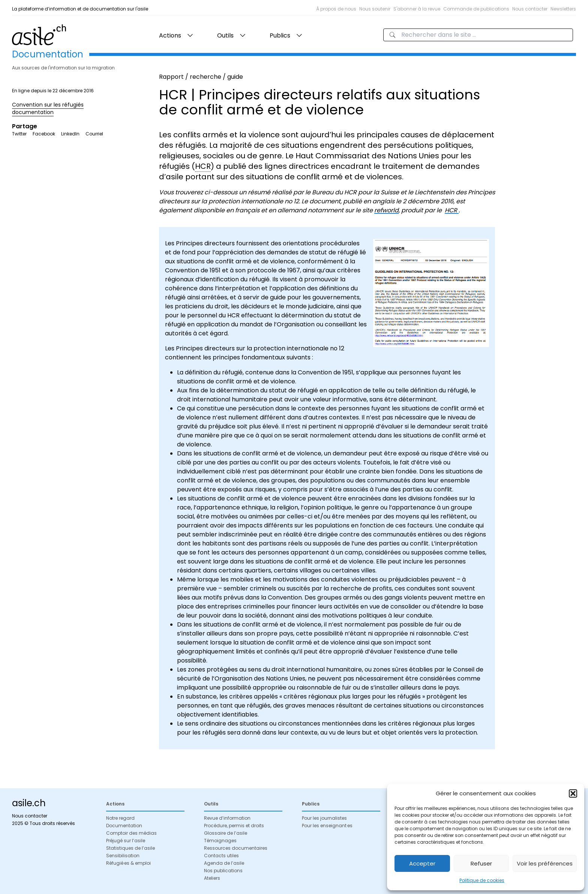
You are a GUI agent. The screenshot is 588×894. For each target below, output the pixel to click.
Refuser (481, 863)
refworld (386, 210)
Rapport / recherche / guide (201, 77)
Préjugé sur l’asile (126, 841)
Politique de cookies (482, 880)
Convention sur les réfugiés (48, 105)
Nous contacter (530, 9)
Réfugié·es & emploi (128, 863)
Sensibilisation (123, 856)
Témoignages (220, 841)
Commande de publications (476, 9)
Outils (225, 35)
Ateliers (212, 878)
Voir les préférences (545, 863)
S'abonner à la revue (417, 9)
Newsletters (563, 9)
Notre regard (120, 818)
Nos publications (223, 871)
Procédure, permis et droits (234, 826)
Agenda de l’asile (224, 863)
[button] (573, 793)
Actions (170, 35)
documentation (33, 112)
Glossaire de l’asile (226, 833)
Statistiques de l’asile (130, 848)
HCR (452, 210)
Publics (280, 35)
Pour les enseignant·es (327, 826)
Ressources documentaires (236, 848)
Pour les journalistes (324, 818)
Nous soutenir (375, 9)
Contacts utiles (221, 856)
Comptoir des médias (131, 833)
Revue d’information (227, 818)
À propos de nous (336, 9)
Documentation (124, 826)
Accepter (422, 863)
